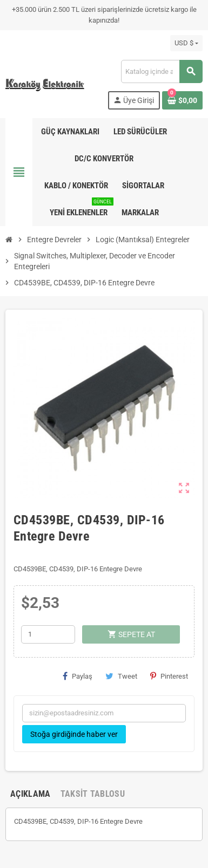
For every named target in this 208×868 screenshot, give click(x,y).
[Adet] (48, 634)
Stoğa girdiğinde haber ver (74, 734)
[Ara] (162, 71)
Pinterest (169, 676)
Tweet (121, 676)
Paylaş (78, 676)
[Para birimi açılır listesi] (186, 43)
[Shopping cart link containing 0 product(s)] (182, 100)
